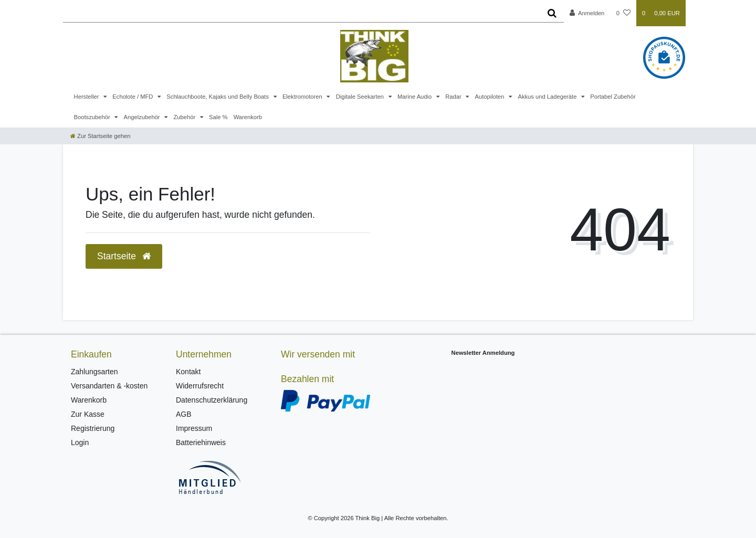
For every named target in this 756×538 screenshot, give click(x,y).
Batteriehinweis (201, 442)
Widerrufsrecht (200, 386)
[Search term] (302, 13)
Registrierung (93, 428)
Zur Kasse (88, 414)
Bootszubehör (93, 117)
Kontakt (188, 372)
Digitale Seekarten (361, 97)
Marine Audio (415, 97)
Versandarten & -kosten (109, 386)
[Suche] (552, 13)
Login (80, 442)
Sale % (218, 117)
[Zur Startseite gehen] (100, 136)
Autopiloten (491, 97)
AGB (184, 414)
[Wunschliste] (623, 13)
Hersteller (87, 97)
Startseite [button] (124, 256)
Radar (454, 97)
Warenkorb (248, 117)
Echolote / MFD (133, 97)
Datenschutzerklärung (212, 400)
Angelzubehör (143, 117)
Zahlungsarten (94, 372)
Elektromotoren (303, 97)
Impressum (194, 428)
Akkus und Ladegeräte (548, 97)
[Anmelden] (587, 13)
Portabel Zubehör (613, 97)
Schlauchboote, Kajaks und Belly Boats (218, 97)
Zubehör (185, 117)
